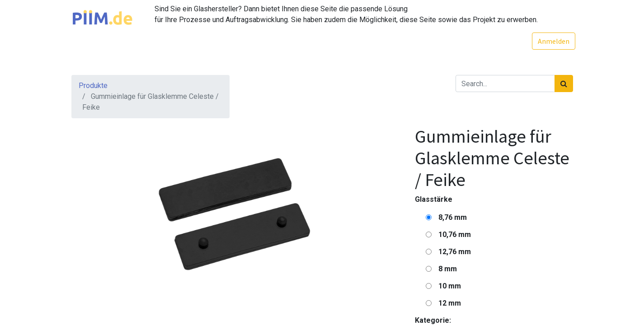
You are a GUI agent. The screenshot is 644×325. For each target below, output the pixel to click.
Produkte (93, 86)
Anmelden (551, 41)
